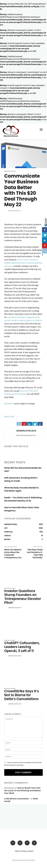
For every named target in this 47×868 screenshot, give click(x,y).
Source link (9, 416)
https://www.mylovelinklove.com (26, 435)
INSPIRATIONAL (10, 171)
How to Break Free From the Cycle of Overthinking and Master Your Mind (23, 791)
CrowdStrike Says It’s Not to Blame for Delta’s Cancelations (22, 695)
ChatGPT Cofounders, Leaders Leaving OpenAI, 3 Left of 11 (22, 647)
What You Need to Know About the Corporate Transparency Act (13, 554)
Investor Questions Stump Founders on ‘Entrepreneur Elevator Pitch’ (23, 597)
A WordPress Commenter (17, 799)
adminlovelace (14, 211)
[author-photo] (6, 608)
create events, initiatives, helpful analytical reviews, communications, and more (23, 263)
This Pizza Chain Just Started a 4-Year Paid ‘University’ (35, 554)
